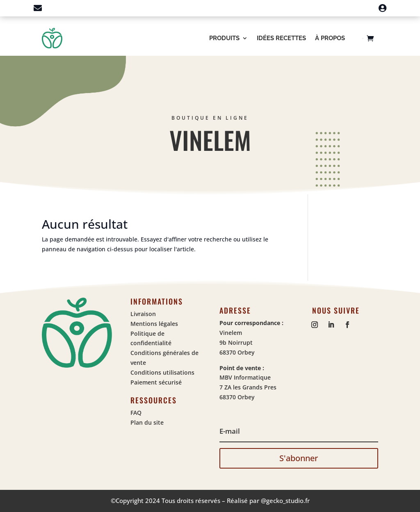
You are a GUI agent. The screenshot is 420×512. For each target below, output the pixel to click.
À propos (330, 38)
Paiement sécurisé (156, 382)
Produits (224, 38)
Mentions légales (154, 324)
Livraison (143, 314)
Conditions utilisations (162, 372)
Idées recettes (281, 38)
